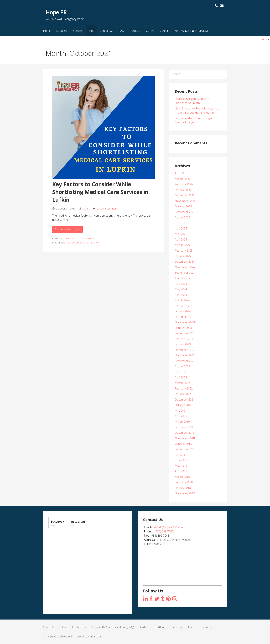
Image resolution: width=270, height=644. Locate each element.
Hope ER (56, 12)
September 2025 (185, 212)
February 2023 (184, 339)
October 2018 (183, 444)
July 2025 (180, 223)
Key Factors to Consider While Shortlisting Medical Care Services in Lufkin (100, 192)
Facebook (58, 522)
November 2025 (185, 201)
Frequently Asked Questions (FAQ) (113, 627)
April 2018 (181, 471)
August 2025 (182, 217)
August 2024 (182, 278)
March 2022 (182, 383)
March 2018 (182, 477)
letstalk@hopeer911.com (168, 527)
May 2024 (181, 289)
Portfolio (135, 31)
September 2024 (185, 273)
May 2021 (181, 411)
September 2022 (185, 361)
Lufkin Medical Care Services (79, 238)
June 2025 (181, 228)
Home (47, 31)
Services (78, 31)
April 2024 (181, 295)
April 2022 (181, 377)
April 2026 (181, 173)
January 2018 (183, 488)
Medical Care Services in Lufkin (82, 243)
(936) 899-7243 (164, 531)
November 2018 (185, 438)
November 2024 (185, 267)
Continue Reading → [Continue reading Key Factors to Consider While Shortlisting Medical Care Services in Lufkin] (67, 229)
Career (164, 31)
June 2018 (181, 460)
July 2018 (180, 455)
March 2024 (182, 300)
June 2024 (181, 284)
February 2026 (184, 184)
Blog (91, 31)
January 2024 (183, 311)
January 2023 (183, 344)
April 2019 (181, 416)
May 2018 (181, 466)
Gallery (150, 31)
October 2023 (183, 328)
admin (86, 209)
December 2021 (185, 400)
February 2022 (184, 388)
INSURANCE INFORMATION (192, 31)
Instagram (78, 522)
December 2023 (185, 317)
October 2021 (183, 405)
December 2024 (185, 262)
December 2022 (185, 350)
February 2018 (184, 482)
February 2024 (184, 306)
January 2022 (183, 394)
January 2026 (183, 190)
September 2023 (185, 333)
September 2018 (185, 449)
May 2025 (181, 234)
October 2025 (183, 206)
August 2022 (182, 366)
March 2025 (182, 245)
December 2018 (185, 433)
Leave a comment (107, 209)
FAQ (121, 31)
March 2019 (182, 422)
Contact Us (107, 31)
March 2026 (182, 179)
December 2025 (185, 195)
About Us (62, 31)
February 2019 (184, 427)
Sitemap (207, 627)
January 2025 (183, 256)
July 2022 (180, 372)
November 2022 (185, 355)
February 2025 (184, 251)
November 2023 (185, 322)
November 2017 (185, 493)
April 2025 (181, 239)
